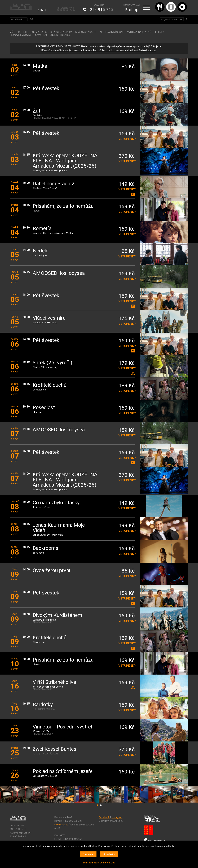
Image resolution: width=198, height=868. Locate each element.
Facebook (104, 817)
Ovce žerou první (51, 571)
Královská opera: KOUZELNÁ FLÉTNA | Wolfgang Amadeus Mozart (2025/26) (65, 161)
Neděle (41, 251)
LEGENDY (159, 32)
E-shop (132, 10)
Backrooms (45, 548)
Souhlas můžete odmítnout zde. (99, 863)
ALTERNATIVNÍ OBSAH (112, 32)
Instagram (117, 817)
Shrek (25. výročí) (52, 363)
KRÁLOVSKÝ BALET (86, 32)
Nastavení (88, 854)
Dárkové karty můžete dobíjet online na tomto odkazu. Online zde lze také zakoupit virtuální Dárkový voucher (99, 50)
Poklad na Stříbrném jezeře (63, 771)
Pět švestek (46, 89)
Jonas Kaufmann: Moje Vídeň (59, 528)
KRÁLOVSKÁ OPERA (61, 32)
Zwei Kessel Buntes (54, 749)
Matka (40, 66)
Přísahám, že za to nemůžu (63, 206)
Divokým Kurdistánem (57, 615)
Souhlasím (109, 854)
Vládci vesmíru (49, 318)
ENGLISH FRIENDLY (60, 35)
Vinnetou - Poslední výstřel (62, 727)
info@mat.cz (61, 825)
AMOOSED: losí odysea (59, 273)
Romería (42, 229)
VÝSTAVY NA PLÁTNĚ (139, 32)
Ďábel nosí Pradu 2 (54, 184)
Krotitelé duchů (50, 385)
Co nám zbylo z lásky (56, 503)
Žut (36, 111)
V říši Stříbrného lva (54, 682)
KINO (42, 10)
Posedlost (44, 408)
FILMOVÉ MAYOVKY (21, 35)
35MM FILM (41, 35)
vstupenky (127, 139)
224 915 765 (102, 10)
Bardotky (43, 705)
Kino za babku (39, 32)
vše (12, 32)
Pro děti (22, 32)
